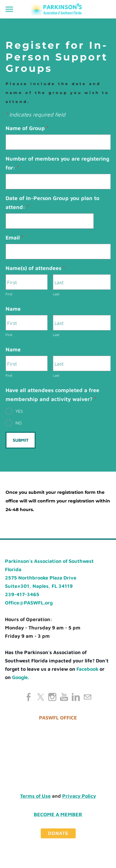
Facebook (87, 669)
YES (19, 411)
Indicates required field (35, 115)
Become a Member (58, 814)
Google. (21, 677)
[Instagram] (52, 697)
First (9, 294)
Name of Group (27, 128)
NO (19, 423)
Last (56, 294)
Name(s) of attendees (35, 268)
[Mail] (88, 697)
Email (15, 237)
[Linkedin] (76, 697)
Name (13, 309)
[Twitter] (41, 697)
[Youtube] (64, 697)
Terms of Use (35, 796)
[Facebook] (29, 697)
